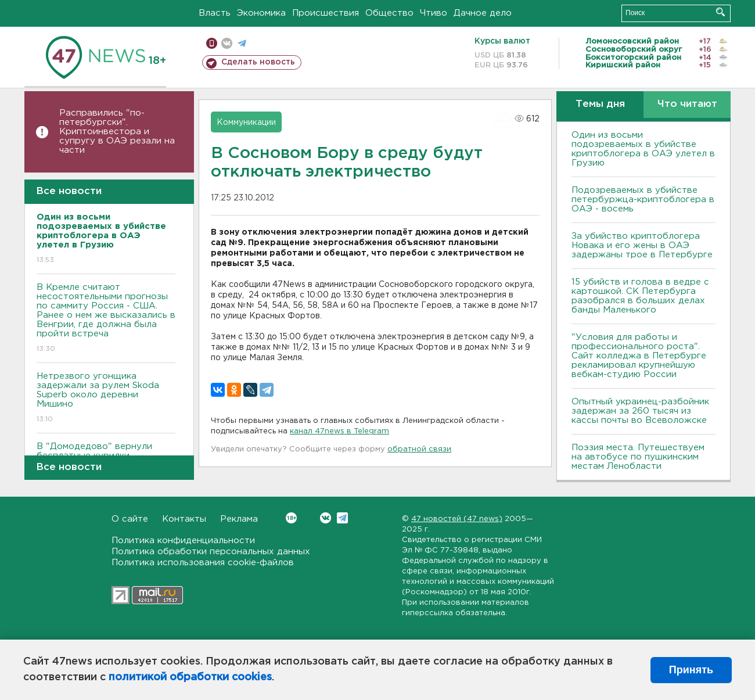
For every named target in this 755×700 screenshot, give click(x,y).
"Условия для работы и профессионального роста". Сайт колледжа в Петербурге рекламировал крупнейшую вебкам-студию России (639, 356)
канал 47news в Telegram (339, 431)
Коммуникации (246, 123)
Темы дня (600, 104)
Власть (215, 13)
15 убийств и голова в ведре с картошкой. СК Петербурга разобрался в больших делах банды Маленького (640, 296)
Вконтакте (291, 518)
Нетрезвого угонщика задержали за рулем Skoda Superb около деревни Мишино (106, 398)
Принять (691, 670)
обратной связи (419, 449)
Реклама (239, 519)
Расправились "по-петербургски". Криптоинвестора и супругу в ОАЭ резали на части (117, 132)
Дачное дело (483, 13)
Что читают (687, 104)
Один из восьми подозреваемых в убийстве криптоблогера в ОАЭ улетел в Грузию (643, 149)
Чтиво (434, 13)
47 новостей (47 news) (457, 519)
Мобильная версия (212, 43)
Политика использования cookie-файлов (203, 563)
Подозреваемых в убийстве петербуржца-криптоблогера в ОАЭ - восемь (643, 200)
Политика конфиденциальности (183, 541)
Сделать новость (258, 62)
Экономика (261, 13)
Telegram (342, 518)
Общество (389, 13)
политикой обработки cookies (190, 677)
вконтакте (227, 43)
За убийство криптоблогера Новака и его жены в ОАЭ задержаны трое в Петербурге (642, 245)
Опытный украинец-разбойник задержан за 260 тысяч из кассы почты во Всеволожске (640, 411)
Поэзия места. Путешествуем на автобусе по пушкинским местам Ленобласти (638, 457)
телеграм (242, 43)
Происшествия (326, 13)
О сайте (130, 519)
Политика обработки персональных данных (211, 552)
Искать (720, 12)
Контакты (184, 519)
